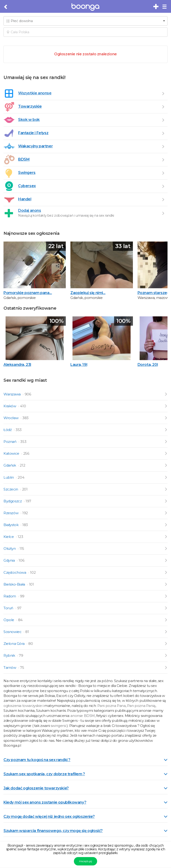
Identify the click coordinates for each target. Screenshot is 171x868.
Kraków (10, 406)
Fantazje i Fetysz (33, 133)
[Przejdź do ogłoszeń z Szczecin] (166, 489)
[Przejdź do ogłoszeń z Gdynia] (166, 560)
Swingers (27, 173)
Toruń (9, 608)
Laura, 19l (79, 365)
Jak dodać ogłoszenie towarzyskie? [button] (85, 788)
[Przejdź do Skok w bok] (163, 120)
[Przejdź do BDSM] (163, 160)
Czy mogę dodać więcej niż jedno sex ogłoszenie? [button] (85, 817)
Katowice (12, 453)
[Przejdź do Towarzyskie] (163, 107)
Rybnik (10, 655)
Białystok (11, 525)
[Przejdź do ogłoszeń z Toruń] (166, 608)
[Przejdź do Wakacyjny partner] (163, 146)
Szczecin (11, 489)
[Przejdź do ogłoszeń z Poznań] (166, 442)
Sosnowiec (13, 632)
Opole (9, 620)
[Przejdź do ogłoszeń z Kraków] (166, 406)
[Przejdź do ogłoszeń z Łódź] (166, 430)
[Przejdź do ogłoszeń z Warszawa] (166, 394)
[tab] (85, 759)
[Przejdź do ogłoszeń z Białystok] (166, 525)
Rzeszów (11, 513)
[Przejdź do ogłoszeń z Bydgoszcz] (166, 501)
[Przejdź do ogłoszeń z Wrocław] (166, 418)
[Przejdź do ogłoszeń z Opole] (166, 620)
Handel (25, 199)
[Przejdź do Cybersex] (163, 186)
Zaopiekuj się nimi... (88, 293)
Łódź (8, 430)
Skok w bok (29, 120)
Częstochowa (15, 572)
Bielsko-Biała (15, 584)
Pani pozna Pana (112, 706)
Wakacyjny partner (35, 146)
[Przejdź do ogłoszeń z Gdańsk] (166, 465)
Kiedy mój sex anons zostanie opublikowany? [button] (85, 802)
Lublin (9, 477)
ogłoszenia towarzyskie (23, 706)
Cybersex (27, 186)
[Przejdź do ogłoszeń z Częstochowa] (166, 572)
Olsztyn (10, 548)
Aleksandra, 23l (17, 365)
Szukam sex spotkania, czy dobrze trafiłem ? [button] (85, 774)
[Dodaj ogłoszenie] (163, 213)
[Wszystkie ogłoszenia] (163, 93)
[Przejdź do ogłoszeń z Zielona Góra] (166, 644)
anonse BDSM (83, 716)
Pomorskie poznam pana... (28, 293)
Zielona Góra (14, 644)
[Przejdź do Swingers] (163, 173)
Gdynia (10, 560)
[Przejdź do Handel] (163, 199)
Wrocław (11, 418)
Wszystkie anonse (35, 93)
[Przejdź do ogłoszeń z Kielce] (166, 537)
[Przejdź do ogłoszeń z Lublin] (166, 477)
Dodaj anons (30, 210)
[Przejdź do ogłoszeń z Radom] (166, 596)
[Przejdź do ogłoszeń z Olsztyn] (166, 548)
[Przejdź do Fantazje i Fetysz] (163, 133)
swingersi (58, 726)
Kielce (9, 537)
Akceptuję (85, 861)
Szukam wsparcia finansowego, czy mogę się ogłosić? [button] (85, 831)
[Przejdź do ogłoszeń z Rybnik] (166, 655)
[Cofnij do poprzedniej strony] (6, 7)
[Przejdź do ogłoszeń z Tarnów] (166, 668)
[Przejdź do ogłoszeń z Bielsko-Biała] (166, 584)
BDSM (24, 159)
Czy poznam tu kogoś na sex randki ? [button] (85, 760)
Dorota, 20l (148, 365)
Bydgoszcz (13, 501)
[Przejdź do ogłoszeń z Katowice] (166, 453)
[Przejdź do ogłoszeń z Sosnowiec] (166, 632)
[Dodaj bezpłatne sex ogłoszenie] (156, 7)
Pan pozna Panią (141, 706)
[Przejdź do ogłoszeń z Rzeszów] (166, 513)
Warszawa (12, 394)
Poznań (10, 442)
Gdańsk (10, 465)
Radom (10, 596)
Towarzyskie (30, 106)
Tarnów (10, 668)
